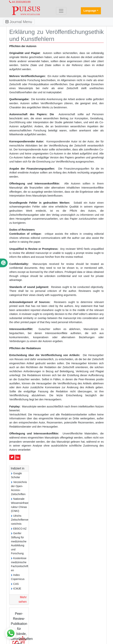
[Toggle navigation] (61, 11)
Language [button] (90, 11)
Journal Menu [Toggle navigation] (19, 22)
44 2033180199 (20, 2)
